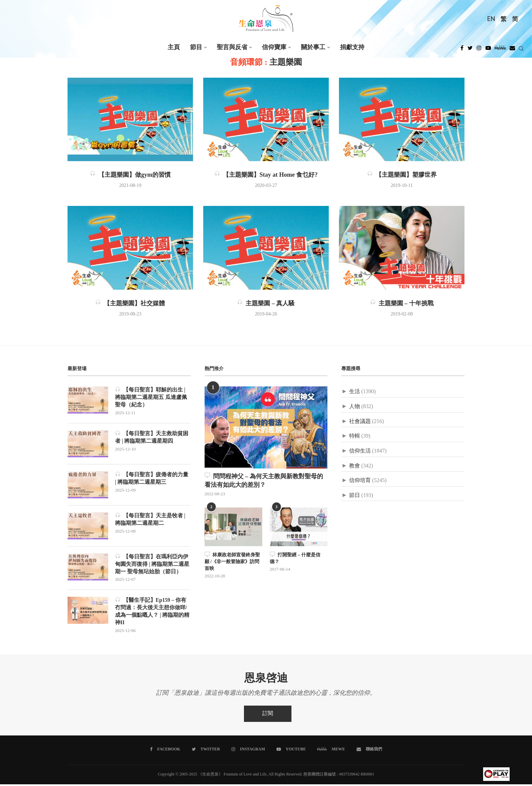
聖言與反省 (232, 47)
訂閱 (268, 715)
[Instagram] (479, 50)
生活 (355, 392)
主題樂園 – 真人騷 (266, 304)
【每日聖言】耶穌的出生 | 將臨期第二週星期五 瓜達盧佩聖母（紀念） (151, 397)
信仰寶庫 (274, 47)
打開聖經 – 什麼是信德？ (295, 558)
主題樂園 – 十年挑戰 (402, 304)
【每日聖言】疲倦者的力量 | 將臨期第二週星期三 (152, 478)
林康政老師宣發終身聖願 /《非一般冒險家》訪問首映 (232, 561)
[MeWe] (500, 50)
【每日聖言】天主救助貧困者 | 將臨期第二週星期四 (152, 437)
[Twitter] (470, 50)
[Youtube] (488, 50)
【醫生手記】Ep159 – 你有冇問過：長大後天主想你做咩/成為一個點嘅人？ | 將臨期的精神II (152, 612)
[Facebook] (462, 50)
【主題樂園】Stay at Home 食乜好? (266, 175)
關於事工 (313, 47)
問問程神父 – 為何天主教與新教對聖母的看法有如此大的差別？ (264, 481)
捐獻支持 (352, 47)
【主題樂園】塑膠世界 (402, 175)
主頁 (174, 47)
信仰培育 (360, 481)
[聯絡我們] (369, 751)
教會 (355, 466)
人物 (355, 407)
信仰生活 (360, 451)
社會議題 (360, 421)
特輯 (355, 436)
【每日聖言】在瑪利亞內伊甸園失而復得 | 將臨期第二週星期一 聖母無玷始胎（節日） (152, 564)
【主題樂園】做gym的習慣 (130, 175)
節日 (355, 495)
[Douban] (512, 50)
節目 (196, 47)
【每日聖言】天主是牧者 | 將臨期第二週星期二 (150, 520)
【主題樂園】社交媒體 (130, 304)
